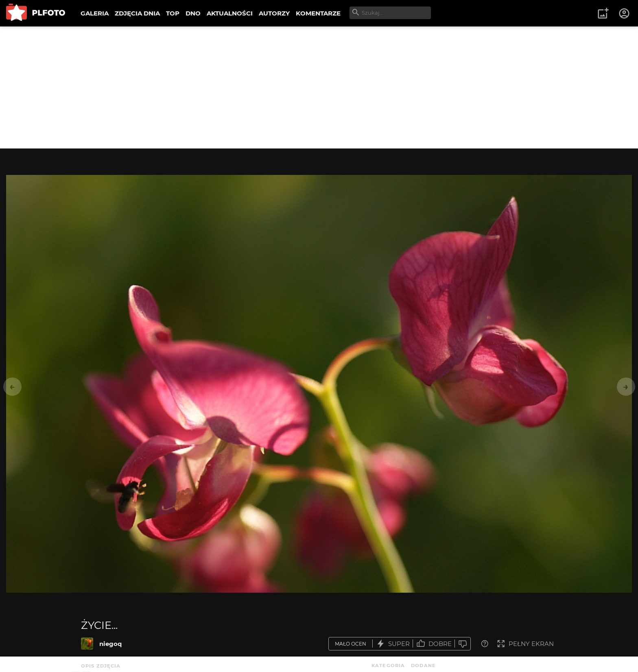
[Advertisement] (319, 87)
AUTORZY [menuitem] (274, 13)
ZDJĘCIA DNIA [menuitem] (137, 13)
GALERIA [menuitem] (95, 13)
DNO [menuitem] (193, 13)
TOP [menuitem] (173, 13)
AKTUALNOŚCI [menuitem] (230, 13)
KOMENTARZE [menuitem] (318, 13)
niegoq (110, 644)
